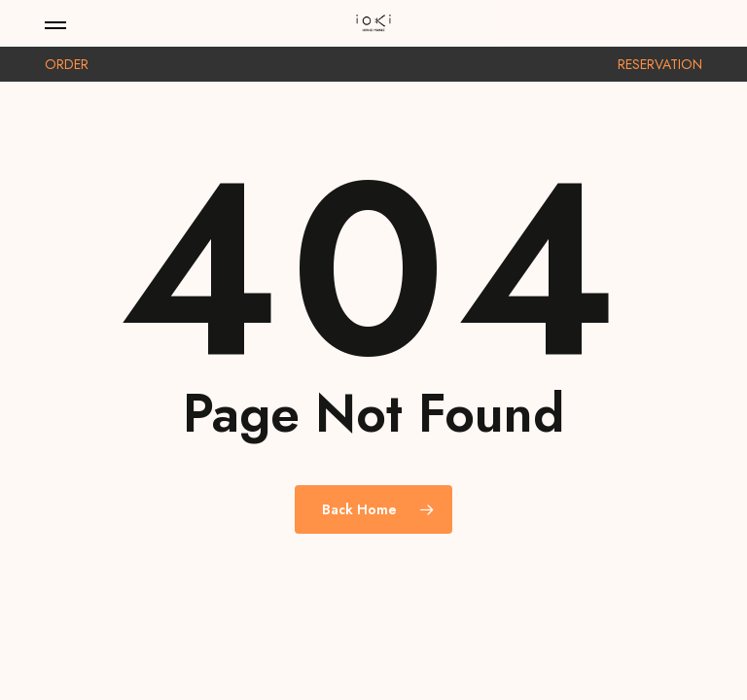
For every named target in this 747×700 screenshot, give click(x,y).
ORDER (67, 64)
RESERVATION (660, 64)
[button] (55, 23)
